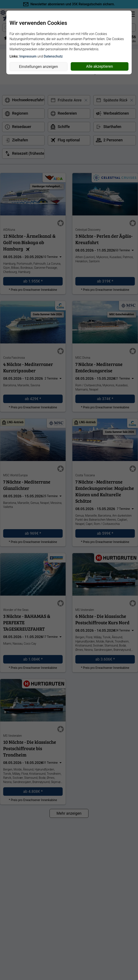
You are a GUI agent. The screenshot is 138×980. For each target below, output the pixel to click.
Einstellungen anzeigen (39, 67)
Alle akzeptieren (100, 66)
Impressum (28, 56)
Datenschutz (53, 56)
